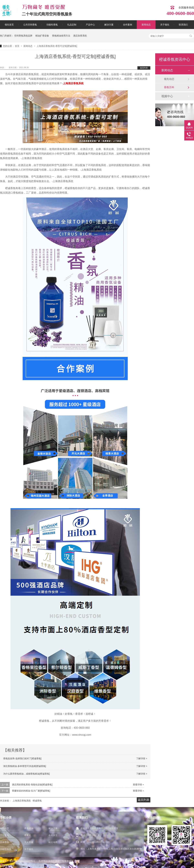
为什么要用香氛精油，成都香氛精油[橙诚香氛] (27, 774)
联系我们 (183, 25)
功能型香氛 (6, 849)
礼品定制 (72, 25)
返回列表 (144, 68)
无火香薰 (29, 842)
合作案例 (128, 25)
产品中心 (90, 25)
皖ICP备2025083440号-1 (22, 861)
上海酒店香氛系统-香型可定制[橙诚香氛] (57, 46)
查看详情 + (138, 785)
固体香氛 (5, 842)
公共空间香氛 (30, 25)
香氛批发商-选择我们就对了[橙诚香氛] (22, 758)
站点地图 (53, 842)
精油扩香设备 (42, 36)
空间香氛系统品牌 (23, 36)
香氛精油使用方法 (61, 36)
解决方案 (109, 25)
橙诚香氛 (37, 801)
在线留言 (53, 835)
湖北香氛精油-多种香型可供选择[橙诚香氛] (25, 766)
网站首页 (5, 828)
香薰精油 (29, 828)
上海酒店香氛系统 (73, 83)
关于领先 (165, 25)
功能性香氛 (52, 25)
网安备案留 (7, 866)
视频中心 (167, 96)
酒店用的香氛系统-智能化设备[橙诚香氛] (32, 785)
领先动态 (169, 79)
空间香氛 (5, 835)
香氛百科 (169, 87)
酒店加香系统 (80, 36)
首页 (17, 46)
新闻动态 (146, 25)
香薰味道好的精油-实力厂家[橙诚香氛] (31, 791)
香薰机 (28, 835)
